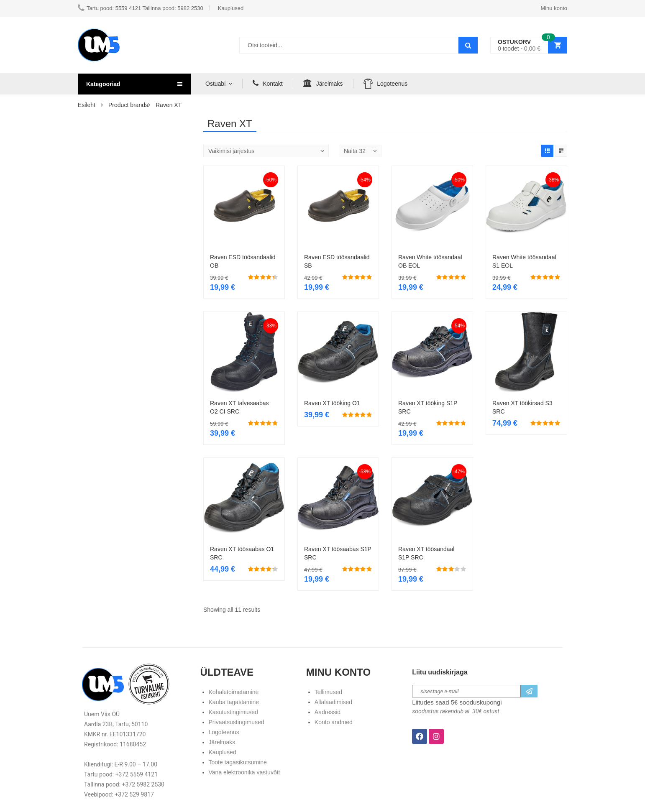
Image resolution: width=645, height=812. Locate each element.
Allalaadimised (333, 702)
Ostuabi (215, 84)
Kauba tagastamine (234, 702)
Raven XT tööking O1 (332, 403)
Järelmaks (323, 83)
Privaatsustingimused (237, 722)
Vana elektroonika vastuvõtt (244, 772)
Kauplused (223, 752)
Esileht (87, 105)
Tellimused (328, 692)
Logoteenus (386, 83)
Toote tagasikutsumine (238, 762)
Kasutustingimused (233, 712)
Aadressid (328, 712)
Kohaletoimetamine (234, 692)
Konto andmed (334, 722)
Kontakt (267, 83)
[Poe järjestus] (266, 151)
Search (468, 45)
